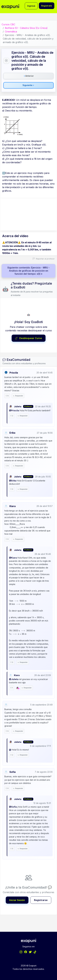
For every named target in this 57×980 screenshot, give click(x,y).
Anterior (29, 76)
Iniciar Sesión (17, 900)
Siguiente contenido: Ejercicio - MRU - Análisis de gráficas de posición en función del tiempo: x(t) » (29, 271)
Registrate (47, 6)
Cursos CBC (8, 24)
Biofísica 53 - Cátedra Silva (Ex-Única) (26, 28)
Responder (18, 396)
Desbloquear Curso (29, 338)
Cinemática (11, 32)
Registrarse (41, 900)
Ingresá (31, 6)
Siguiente (28, 85)
